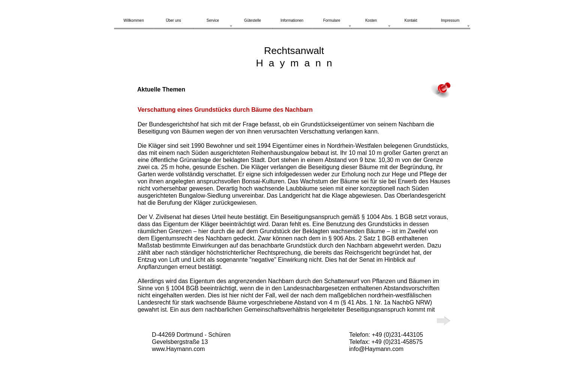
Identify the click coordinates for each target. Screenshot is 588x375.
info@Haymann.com (376, 349)
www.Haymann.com (178, 349)
